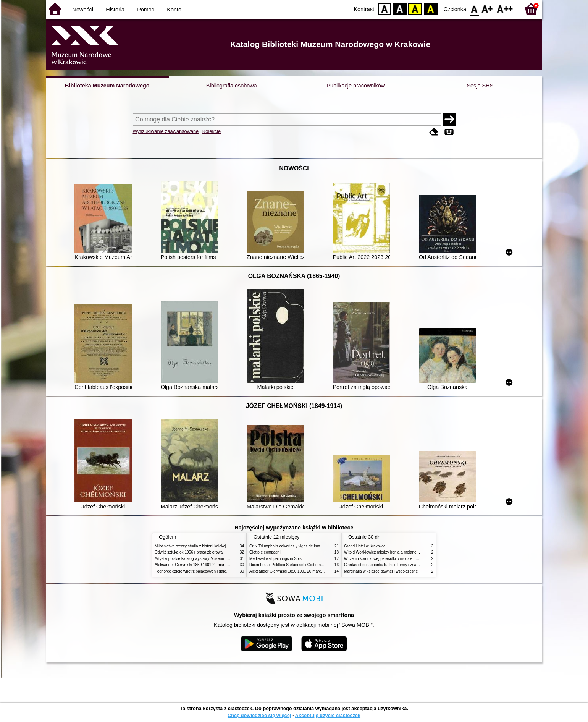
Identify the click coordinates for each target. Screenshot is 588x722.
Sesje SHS (480, 86)
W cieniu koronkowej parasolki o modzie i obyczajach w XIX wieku (400, 559)
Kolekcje (212, 131)
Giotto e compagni (265, 552)
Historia (115, 10)
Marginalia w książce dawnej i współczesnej (381, 571)
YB (415, 9)
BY (430, 9)
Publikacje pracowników (356, 86)
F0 (474, 9)
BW (400, 9)
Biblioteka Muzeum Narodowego (107, 86)
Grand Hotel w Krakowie (365, 546)
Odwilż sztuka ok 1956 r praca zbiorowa (189, 552)
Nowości (83, 10)
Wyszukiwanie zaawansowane (166, 131)
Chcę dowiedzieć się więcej (259, 715)
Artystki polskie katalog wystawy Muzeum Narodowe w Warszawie (211, 559)
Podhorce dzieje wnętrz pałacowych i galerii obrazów (200, 571)
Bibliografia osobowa (232, 86)
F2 (505, 9)
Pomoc (146, 10)
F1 (487, 9)
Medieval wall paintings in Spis (275, 559)
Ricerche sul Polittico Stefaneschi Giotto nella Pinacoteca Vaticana (306, 565)
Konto (174, 10)
